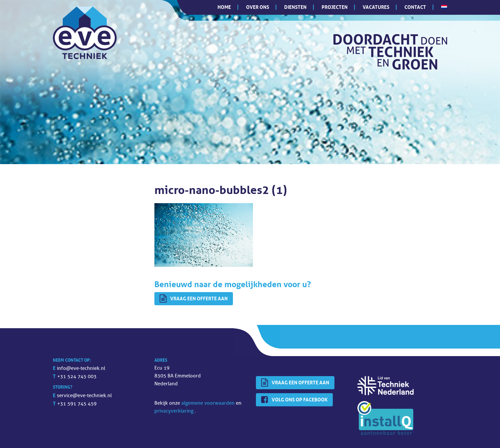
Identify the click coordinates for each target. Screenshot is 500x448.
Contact (415, 7)
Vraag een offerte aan (194, 299)
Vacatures (376, 7)
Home (224, 7)
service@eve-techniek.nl (84, 396)
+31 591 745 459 (77, 404)
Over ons (258, 7)
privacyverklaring (175, 411)
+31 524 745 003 (77, 377)
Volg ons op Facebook (294, 400)
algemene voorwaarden (209, 403)
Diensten (295, 7)
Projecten (335, 7)
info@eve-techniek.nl (81, 368)
